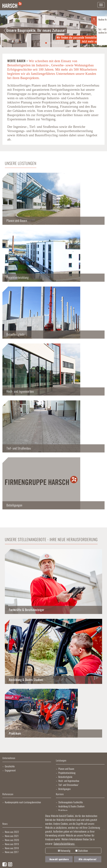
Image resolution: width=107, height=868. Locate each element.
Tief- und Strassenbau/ (68, 785)
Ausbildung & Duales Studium (26, 680)
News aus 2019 (12, 844)
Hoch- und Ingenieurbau (69, 781)
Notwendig (64, 851)
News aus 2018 (12, 848)
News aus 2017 (12, 852)
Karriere (60, 794)
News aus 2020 (12, 840)
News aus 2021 (12, 836)
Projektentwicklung (67, 773)
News (5, 824)
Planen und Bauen (66, 769)
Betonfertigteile (65, 777)
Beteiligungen (65, 789)
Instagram (10, 864)
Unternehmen (9, 758)
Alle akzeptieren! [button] (88, 859)
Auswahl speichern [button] (59, 859)
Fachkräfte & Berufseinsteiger (27, 610)
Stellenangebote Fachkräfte (71, 802)
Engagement (10, 770)
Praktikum (15, 733)
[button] (5, 29)
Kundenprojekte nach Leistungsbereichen (23, 802)
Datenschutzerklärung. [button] (64, 844)
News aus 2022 (12, 832)
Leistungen (61, 761)
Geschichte (10, 766)
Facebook (4, 864)
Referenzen (8, 794)
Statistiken (82, 851)
